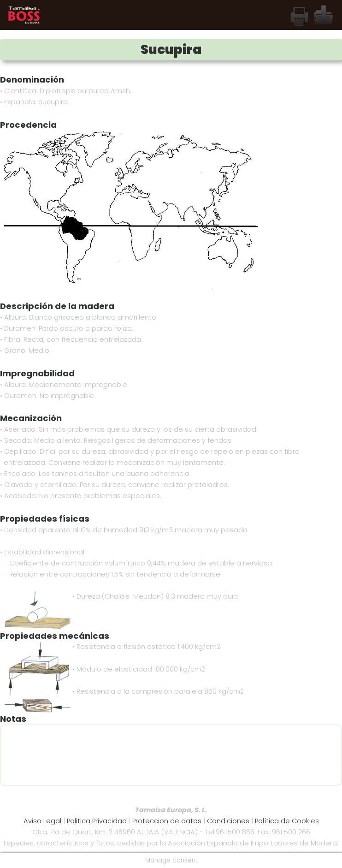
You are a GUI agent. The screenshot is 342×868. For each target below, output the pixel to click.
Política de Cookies (287, 821)
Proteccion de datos (167, 821)
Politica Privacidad (97, 821)
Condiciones (229, 821)
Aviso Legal (42, 821)
